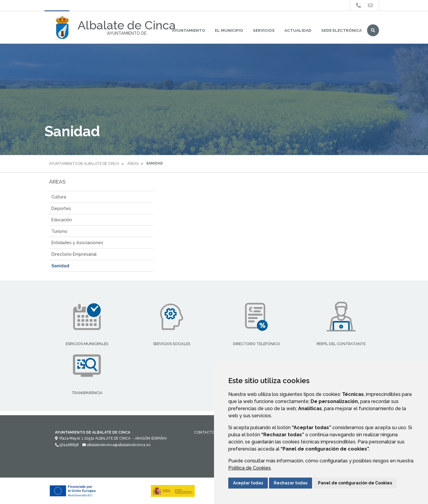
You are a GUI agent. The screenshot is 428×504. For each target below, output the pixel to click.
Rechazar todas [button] (291, 483)
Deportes (61, 208)
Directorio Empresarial (74, 254)
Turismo (59, 231)
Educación (62, 220)
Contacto (204, 432)
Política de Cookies (250, 468)
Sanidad (60, 266)
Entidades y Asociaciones (77, 242)
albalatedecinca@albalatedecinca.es (116, 445)
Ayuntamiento (189, 30)
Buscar (373, 30)
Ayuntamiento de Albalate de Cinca (84, 164)
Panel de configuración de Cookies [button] (355, 483)
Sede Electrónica (342, 30)
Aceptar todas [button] (248, 483)
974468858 (67, 445)
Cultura (59, 197)
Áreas (133, 164)
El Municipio (229, 30)
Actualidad (298, 30)
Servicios (264, 30)
